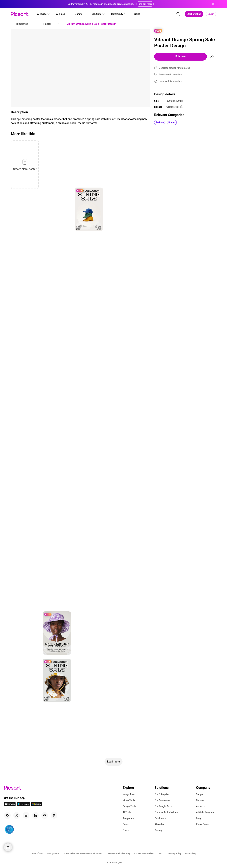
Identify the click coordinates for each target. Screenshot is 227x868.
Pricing (158, 830)
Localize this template (170, 81)
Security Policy (175, 854)
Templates (128, 818)
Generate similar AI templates (174, 68)
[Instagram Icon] (26, 815)
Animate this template (170, 75)
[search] (178, 14)
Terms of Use (37, 854)
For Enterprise (162, 794)
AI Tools (127, 812)
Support (200, 794)
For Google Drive (163, 806)
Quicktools (160, 818)
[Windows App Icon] (37, 805)
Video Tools (129, 800)
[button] (43, 14)
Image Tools (129, 794)
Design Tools (129, 806)
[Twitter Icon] (17, 815)
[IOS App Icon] (10, 805)
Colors (126, 824)
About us (201, 806)
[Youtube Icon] (45, 815)
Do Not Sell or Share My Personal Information (83, 854)
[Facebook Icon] (7, 815)
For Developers (162, 800)
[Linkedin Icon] (35, 815)
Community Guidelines (144, 854)
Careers (200, 800)
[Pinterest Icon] (54, 815)
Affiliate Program (205, 812)
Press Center (203, 824)
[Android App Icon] (23, 805)
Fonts (126, 830)
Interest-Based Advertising (119, 854)
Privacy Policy (53, 854)
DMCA (161, 854)
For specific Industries (166, 812)
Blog (198, 818)
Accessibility (191, 854)
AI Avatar (159, 824)
